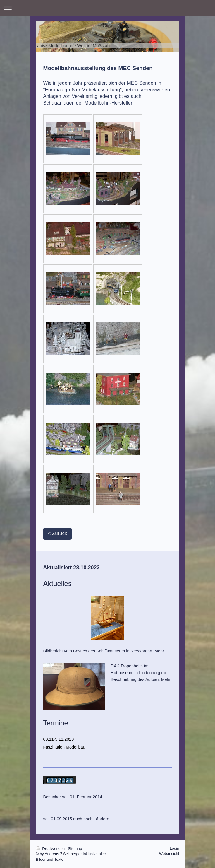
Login (174, 848)
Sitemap (75, 849)
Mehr (159, 651)
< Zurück (58, 533)
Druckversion (51, 849)
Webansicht (169, 854)
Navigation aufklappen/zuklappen (107, 8)
